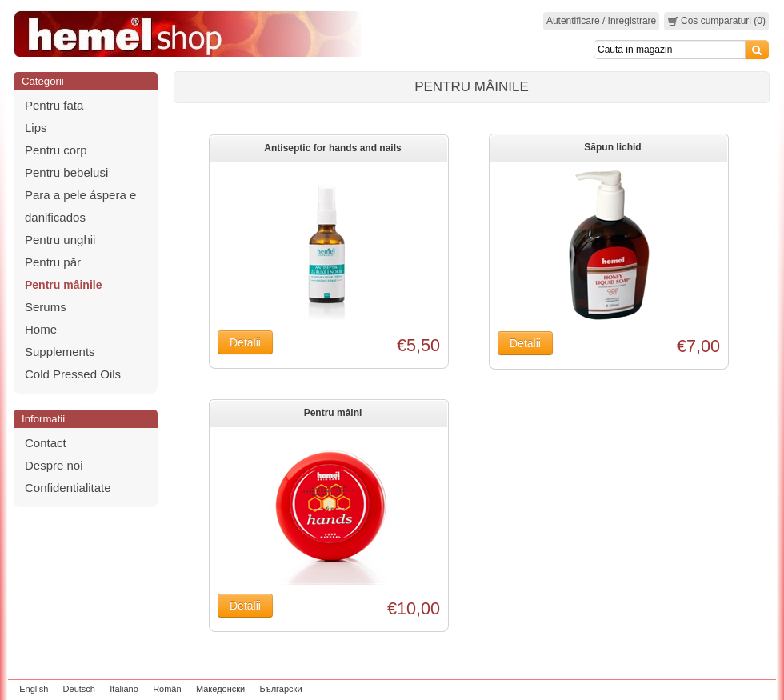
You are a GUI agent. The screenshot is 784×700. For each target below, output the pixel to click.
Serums (46, 307)
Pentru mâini (333, 413)
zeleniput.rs (750, 689)
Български (281, 689)
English (34, 689)
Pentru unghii (60, 240)
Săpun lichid (612, 147)
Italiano (124, 689)
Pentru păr (53, 262)
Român (167, 689)
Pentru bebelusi (66, 172)
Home (41, 329)
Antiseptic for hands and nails (332, 148)
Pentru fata (54, 105)
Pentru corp (56, 150)
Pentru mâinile (63, 285)
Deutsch (79, 689)
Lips (36, 128)
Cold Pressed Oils (73, 374)
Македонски (220, 689)
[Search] (670, 50)
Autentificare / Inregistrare (601, 21)
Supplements (60, 352)
